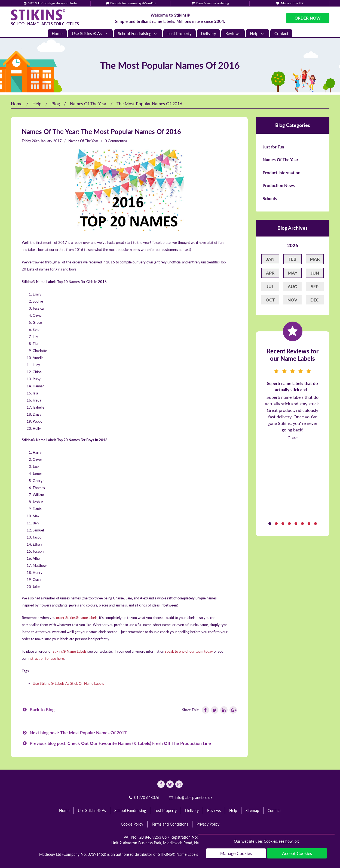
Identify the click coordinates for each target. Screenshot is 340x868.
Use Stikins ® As (90, 34)
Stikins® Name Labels (70, 651)
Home (57, 33)
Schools (270, 198)
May (292, 273)
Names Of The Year (88, 103)
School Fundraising (138, 34)
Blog (56, 103)
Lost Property (180, 33)
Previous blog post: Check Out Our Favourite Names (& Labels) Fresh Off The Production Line (116, 743)
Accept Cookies (297, 853)
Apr (270, 273)
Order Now (308, 18)
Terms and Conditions (170, 824)
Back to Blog (38, 709)
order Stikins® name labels (77, 618)
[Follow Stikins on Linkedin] (223, 710)
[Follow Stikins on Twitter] (214, 710)
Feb (292, 259)
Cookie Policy (132, 824)
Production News (279, 185)
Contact (281, 33)
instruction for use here (46, 658)
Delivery (209, 33)
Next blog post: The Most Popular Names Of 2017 (74, 732)
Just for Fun (273, 147)
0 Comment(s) (116, 141)
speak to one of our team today (189, 651)
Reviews (233, 33)
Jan (270, 259)
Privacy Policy (208, 824)
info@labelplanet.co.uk (191, 797)
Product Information (281, 173)
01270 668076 (143, 797)
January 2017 (51, 141)
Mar (315, 259)
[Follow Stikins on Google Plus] (233, 710)
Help (258, 34)
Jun (315, 273)
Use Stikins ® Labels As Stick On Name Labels (68, 683)
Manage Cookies (236, 853)
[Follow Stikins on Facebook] (205, 710)
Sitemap (252, 811)
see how (286, 841)
